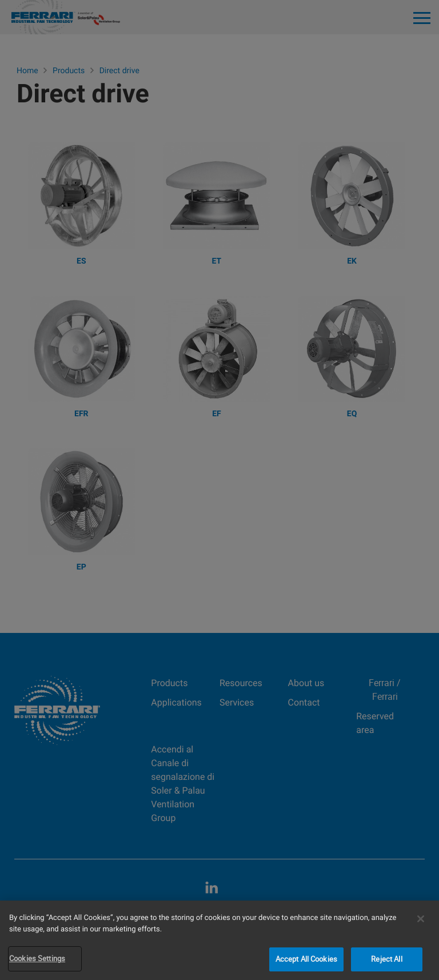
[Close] (421, 919)
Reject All (386, 959)
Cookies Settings (37, 958)
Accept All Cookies (306, 959)
